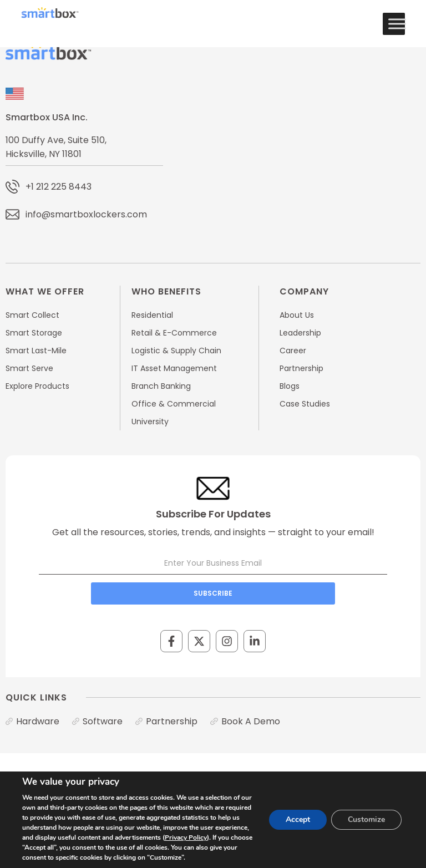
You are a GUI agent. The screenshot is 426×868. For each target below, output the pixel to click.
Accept (298, 819)
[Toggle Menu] (397, 24)
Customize (366, 819)
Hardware (38, 721)
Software (103, 721)
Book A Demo (251, 721)
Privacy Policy (186, 837)
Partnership (172, 721)
